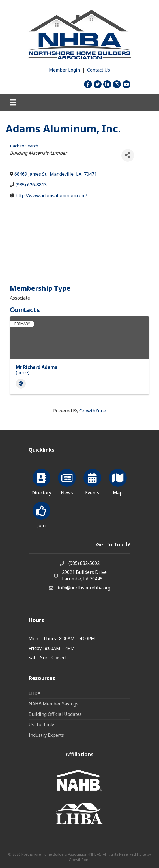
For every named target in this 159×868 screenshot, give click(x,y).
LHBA (35, 693)
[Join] (41, 514)
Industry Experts (46, 735)
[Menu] (13, 102)
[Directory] (41, 481)
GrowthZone (93, 411)
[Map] (118, 481)
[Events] (92, 481)
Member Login (65, 70)
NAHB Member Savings (53, 704)
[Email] (21, 384)
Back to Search (24, 146)
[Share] (128, 155)
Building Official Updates (55, 714)
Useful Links (42, 725)
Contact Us (99, 70)
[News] (67, 481)
